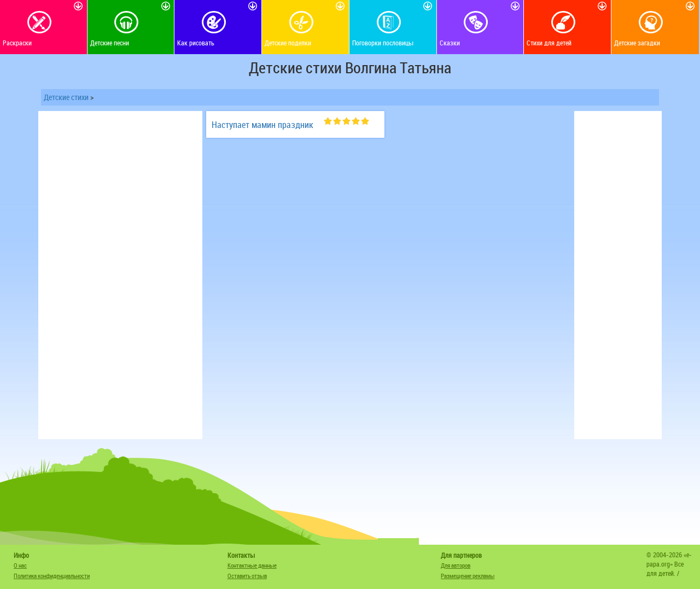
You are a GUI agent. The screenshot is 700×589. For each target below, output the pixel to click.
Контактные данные (252, 565)
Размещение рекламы (468, 576)
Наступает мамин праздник (262, 125)
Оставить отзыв (247, 576)
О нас (20, 565)
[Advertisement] (120, 275)
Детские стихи (66, 97)
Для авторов (456, 565)
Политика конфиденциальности (52, 576)
